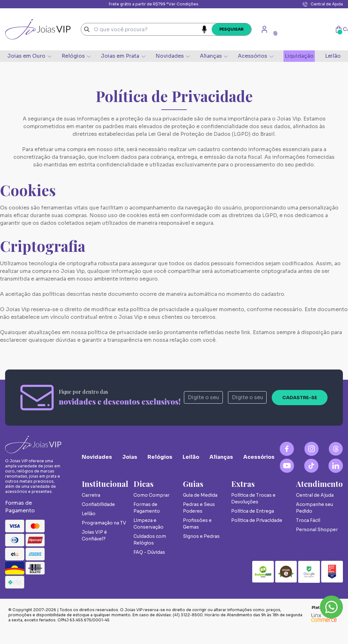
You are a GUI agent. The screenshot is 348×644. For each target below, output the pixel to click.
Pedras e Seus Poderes (199, 508)
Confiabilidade (98, 504)
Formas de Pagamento (147, 508)
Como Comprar (151, 495)
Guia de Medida (200, 495)
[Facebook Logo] (287, 449)
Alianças (214, 56)
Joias (130, 457)
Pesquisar (231, 29)
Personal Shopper (317, 530)
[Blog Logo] (336, 449)
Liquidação (299, 56)
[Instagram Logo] (311, 449)
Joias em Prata (123, 56)
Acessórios (255, 56)
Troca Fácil (308, 520)
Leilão (333, 56)
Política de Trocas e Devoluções (253, 498)
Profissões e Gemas (197, 524)
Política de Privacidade (257, 520)
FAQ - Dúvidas (149, 552)
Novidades (173, 56)
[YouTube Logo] (287, 466)
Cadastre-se (300, 398)
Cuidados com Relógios (150, 540)
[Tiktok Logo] (311, 466)
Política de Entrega (253, 511)
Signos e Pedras (201, 536)
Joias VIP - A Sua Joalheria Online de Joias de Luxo (38, 29)
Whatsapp (331, 607)
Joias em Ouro (29, 56)
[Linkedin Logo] (336, 466)
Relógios (76, 56)
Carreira (91, 495)
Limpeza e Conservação (148, 524)
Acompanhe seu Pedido (314, 508)
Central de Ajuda (323, 4)
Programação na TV (104, 523)
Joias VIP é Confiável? (94, 535)
